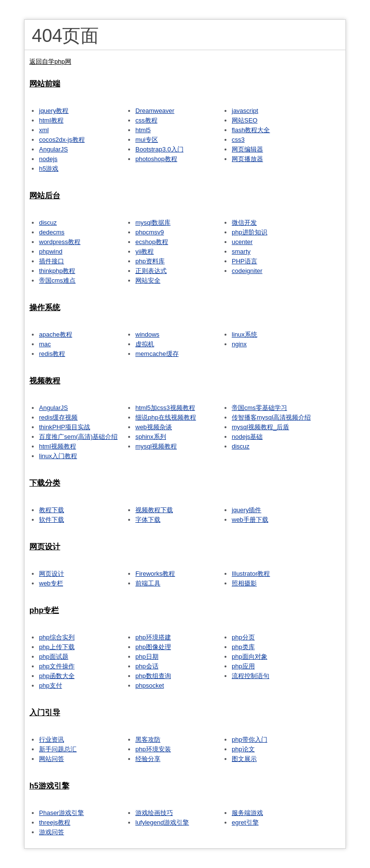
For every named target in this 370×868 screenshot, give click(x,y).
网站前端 (45, 84)
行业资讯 (52, 739)
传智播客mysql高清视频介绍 (271, 417)
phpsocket (150, 685)
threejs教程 (55, 822)
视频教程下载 (154, 510)
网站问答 (52, 759)
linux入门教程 (58, 456)
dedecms (52, 232)
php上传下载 (57, 647)
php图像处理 (153, 647)
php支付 (51, 685)
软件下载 (52, 520)
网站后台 (45, 196)
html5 (143, 130)
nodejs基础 (247, 437)
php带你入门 (250, 739)
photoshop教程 (156, 159)
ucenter (242, 242)
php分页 (243, 637)
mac (45, 344)
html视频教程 (58, 446)
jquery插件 (246, 510)
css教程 (146, 120)
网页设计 (45, 547)
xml (44, 130)
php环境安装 (153, 749)
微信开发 (244, 223)
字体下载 (148, 520)
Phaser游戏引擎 (61, 813)
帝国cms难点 (57, 280)
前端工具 (148, 583)
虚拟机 (145, 344)
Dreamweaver (155, 111)
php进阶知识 (250, 232)
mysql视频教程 (156, 446)
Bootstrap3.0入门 (159, 149)
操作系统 (45, 307)
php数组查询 (153, 676)
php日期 (147, 657)
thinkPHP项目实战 (65, 427)
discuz (48, 223)
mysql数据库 (153, 223)
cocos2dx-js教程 (62, 140)
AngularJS (53, 149)
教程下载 (52, 510)
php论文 (243, 749)
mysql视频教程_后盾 (260, 427)
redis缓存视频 (58, 417)
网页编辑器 (247, 149)
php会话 (147, 666)
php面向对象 (250, 657)
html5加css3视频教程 (165, 408)
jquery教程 (54, 111)
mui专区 (147, 140)
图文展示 (244, 759)
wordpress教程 (60, 242)
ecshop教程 (152, 242)
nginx (239, 344)
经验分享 (148, 759)
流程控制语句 (251, 676)
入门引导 (45, 712)
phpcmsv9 (150, 232)
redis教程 (52, 354)
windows (147, 334)
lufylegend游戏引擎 (162, 822)
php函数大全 (57, 676)
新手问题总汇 (58, 749)
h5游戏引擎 (49, 786)
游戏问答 (52, 832)
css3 (238, 140)
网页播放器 (247, 159)
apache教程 (56, 334)
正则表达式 (151, 271)
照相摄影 (244, 583)
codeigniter (247, 271)
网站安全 (148, 280)
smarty (241, 251)
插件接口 (52, 261)
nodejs (48, 159)
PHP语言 (244, 261)
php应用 (243, 666)
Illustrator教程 (251, 574)
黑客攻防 (148, 739)
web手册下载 (250, 520)
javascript (245, 111)
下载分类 (45, 483)
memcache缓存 (157, 354)
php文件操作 (57, 666)
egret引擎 (245, 822)
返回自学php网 (50, 61)
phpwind (51, 251)
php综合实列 (57, 637)
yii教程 (145, 251)
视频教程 (45, 381)
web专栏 (51, 583)
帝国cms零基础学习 (259, 408)
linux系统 (244, 334)
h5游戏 (49, 169)
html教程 (51, 120)
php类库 (243, 647)
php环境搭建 (153, 637)
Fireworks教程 (155, 574)
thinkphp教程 (57, 271)
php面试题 (54, 657)
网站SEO (244, 120)
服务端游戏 (247, 813)
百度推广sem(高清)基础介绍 (78, 437)
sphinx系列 (151, 437)
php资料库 (150, 261)
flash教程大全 (251, 130)
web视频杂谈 (154, 427)
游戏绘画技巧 (154, 813)
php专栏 (44, 610)
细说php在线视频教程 (166, 417)
